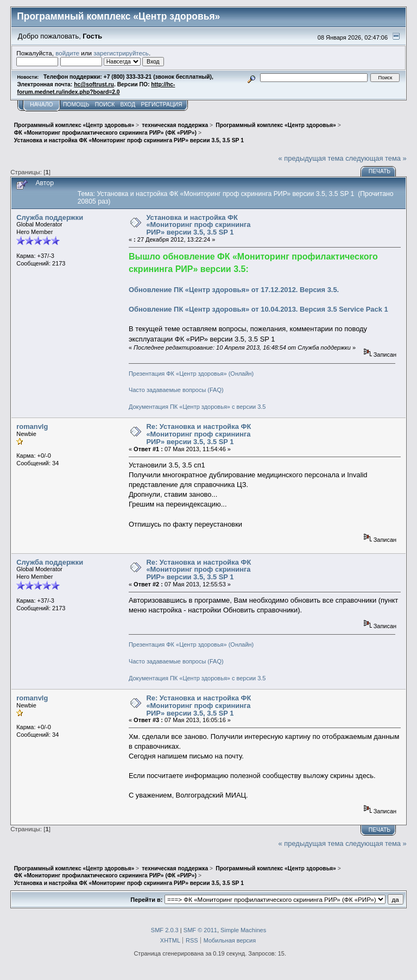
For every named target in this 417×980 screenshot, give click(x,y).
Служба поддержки (50, 217)
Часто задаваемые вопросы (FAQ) (176, 390)
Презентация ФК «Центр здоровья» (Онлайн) (191, 374)
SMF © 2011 (200, 930)
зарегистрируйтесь (121, 53)
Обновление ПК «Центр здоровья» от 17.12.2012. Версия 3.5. (234, 290)
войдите (67, 53)
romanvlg (32, 426)
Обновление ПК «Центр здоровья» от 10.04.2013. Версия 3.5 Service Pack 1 (258, 309)
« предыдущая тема (311, 158)
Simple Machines (243, 930)
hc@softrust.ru (94, 84)
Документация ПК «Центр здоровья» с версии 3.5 (197, 407)
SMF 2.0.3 (165, 930)
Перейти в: (146, 900)
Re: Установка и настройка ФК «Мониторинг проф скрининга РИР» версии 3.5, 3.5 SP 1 (198, 434)
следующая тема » (376, 158)
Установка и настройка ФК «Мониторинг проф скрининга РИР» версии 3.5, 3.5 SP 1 (198, 225)
